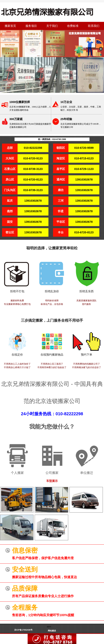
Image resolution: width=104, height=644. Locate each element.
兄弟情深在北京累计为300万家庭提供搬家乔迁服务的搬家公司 (30, 126)
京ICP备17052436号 (23, 630)
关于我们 (52, 26)
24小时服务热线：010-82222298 (52, 414)
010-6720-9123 (33, 158)
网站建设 (52, 631)
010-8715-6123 (84, 158)
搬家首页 (10, 26)
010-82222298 (33, 148)
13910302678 (84, 180)
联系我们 (94, 26)
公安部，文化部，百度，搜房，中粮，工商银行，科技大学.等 (81, 108)
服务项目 (31, 26)
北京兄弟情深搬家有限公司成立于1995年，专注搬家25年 (81, 126)
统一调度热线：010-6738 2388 (52, 139)
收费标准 (73, 26)
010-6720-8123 (33, 180)
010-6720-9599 (84, 148)
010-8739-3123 (33, 169)
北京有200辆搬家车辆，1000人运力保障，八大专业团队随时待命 (30, 108)
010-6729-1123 (84, 169)
